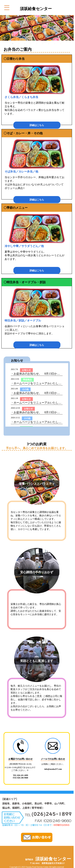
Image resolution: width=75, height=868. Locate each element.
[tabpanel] (37, 28)
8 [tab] (55, 44)
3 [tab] (25, 44)
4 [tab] (31, 44)
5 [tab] (37, 44)
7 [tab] (49, 44)
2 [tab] (19, 44)
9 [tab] (61, 44)
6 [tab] (43, 44)
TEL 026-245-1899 (20, 775)
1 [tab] (13, 44)
